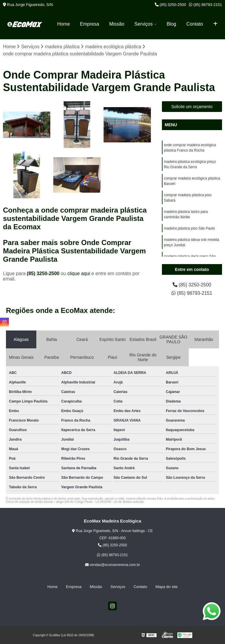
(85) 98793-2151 (206, 5)
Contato (195, 24)
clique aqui (79, 273)
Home (64, 24)
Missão (117, 24)
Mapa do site (166, 587)
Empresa (90, 24)
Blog (171, 24)
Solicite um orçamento (192, 107)
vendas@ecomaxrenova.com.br (113, 565)
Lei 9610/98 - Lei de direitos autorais (120, 502)
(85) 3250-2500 (171, 5)
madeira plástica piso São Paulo (189, 228)
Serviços (144, 24)
